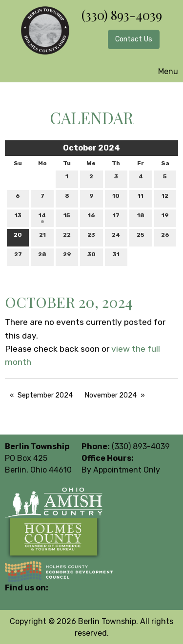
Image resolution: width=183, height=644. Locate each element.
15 (67, 218)
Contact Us (134, 39)
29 (67, 256)
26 (165, 237)
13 (18, 218)
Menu (163, 71)
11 (141, 198)
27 (18, 256)
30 (91, 256)
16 (91, 218)
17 (116, 218)
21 (42, 237)
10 (116, 198)
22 (67, 237)
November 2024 (111, 395)
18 (141, 218)
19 (165, 218)
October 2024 (91, 148)
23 (91, 237)
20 (18, 237)
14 (42, 218)
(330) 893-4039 (122, 15)
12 (165, 198)
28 (42, 256)
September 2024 (45, 395)
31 (116, 256)
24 (116, 237)
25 (141, 237)
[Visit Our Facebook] (13, 599)
